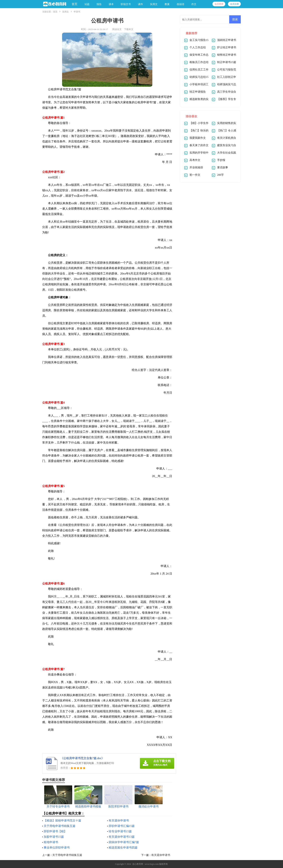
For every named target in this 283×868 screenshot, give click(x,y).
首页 (75, 4)
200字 (221, 175)
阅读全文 (117, 29)
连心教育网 (138, 864)
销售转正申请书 (227, 55)
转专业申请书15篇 (120, 831)
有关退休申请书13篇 (122, 837)
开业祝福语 (196, 167)
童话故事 (223, 167)
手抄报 (221, 160)
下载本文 (129, 29)
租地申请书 (51, 842)
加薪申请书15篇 (54, 837)
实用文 (66, 12)
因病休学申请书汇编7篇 (124, 842)
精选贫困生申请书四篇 (123, 848)
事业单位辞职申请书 (57, 848)
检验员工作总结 (199, 62)
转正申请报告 (198, 92)
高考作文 (195, 160)
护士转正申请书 (227, 47)
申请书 (77, 12)
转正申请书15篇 (227, 62)
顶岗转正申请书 (227, 40)
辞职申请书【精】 (55, 831)
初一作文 (195, 175)
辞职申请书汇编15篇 (122, 826)
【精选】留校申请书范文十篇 (62, 821)
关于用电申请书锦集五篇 (60, 826)
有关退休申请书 (119, 821)
